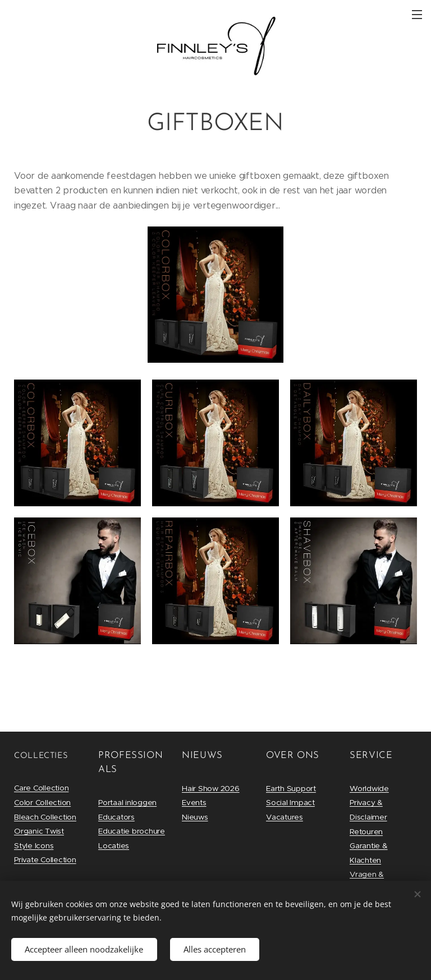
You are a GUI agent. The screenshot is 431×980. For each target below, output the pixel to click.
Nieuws (195, 817)
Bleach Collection (45, 817)
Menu (417, 15)
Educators (116, 817)
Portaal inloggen (127, 803)
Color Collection (42, 803)
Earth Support (291, 789)
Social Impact (290, 803)
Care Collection (41, 788)
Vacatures (285, 817)
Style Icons (34, 846)
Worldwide (369, 789)
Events (194, 803)
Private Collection (45, 860)
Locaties (114, 846)
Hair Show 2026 (211, 789)
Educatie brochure (132, 831)
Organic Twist (39, 831)
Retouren (366, 832)
